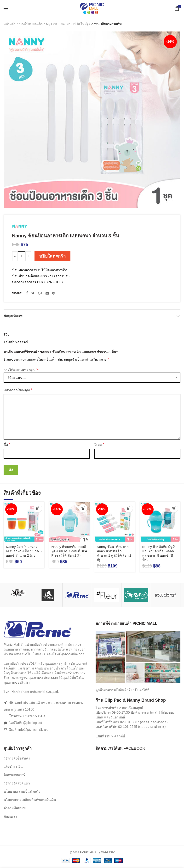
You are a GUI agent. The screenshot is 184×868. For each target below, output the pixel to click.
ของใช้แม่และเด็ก (31, 24)
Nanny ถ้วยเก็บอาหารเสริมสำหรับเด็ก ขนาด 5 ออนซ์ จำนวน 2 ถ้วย (24, 551)
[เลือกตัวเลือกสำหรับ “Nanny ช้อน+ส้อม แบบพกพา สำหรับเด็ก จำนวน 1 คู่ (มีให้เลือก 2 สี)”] (129, 508)
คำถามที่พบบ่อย (15, 808)
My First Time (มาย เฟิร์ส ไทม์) (67, 24)
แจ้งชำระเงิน (13, 766)
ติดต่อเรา (10, 816)
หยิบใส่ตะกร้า (52, 256)
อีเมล (99, 444)
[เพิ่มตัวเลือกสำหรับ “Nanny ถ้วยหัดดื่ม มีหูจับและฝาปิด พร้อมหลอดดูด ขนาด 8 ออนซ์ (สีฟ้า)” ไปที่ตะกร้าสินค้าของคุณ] (174, 508)
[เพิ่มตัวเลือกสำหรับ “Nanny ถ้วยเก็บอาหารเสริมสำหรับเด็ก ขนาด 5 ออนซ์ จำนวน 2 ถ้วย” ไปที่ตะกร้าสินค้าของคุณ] (38, 508)
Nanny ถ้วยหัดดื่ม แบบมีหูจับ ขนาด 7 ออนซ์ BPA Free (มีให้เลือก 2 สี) (69, 551)
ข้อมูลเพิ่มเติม (13, 316)
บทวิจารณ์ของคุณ (18, 390)
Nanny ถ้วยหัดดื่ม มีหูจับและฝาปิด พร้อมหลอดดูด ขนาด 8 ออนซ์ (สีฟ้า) (159, 553)
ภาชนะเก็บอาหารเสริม (106, 24)
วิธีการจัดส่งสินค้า (17, 783)
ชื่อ (7, 444)
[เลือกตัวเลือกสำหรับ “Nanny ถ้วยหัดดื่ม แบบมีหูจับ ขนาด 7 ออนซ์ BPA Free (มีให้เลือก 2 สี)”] (83, 508)
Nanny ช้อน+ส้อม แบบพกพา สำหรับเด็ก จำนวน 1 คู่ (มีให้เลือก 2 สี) (114, 553)
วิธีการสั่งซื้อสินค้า (17, 758)
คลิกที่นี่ (120, 736)
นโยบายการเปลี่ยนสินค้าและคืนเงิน (30, 800)
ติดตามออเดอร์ (14, 775)
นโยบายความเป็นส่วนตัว (22, 791)
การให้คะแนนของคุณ (21, 370)
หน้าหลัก (10, 24)
